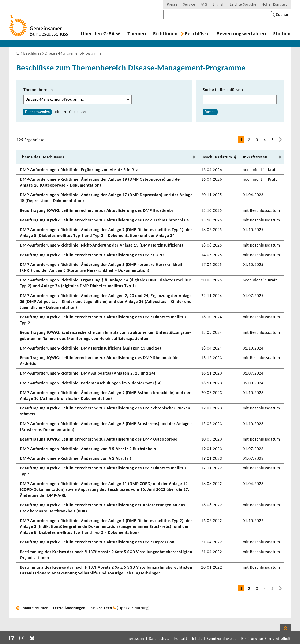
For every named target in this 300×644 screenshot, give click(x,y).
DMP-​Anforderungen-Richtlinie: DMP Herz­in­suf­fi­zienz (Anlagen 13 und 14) (90, 348)
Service (189, 4)
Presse (172, 4)
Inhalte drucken (35, 608)
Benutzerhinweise (222, 638)
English (219, 4)
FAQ (204, 4)
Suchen (210, 112)
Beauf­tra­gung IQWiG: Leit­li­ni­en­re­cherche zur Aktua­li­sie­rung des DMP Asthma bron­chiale (104, 220)
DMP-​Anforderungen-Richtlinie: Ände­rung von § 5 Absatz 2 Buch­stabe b (88, 449)
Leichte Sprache (243, 4)
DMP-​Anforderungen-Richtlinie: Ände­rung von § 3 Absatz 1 (76, 458)
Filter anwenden (37, 112)
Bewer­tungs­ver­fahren (241, 34)
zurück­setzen (75, 112)
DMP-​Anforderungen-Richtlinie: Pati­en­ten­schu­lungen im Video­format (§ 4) (91, 383)
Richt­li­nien (165, 34)
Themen (137, 34)
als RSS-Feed (101, 608)
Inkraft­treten (255, 157)
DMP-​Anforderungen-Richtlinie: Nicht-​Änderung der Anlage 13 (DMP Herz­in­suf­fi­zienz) (101, 245)
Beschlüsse (197, 34)
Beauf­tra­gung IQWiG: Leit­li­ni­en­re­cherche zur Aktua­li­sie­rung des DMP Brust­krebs (97, 210)
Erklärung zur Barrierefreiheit (266, 638)
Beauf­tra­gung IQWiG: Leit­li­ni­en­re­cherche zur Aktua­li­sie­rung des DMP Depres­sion (97, 542)
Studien (282, 34)
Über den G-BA (98, 34)
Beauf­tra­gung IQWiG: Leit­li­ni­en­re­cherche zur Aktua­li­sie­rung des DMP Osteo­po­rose (99, 439)
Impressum (135, 638)
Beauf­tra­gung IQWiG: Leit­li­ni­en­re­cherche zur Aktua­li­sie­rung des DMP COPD (92, 255)
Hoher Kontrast (274, 4)
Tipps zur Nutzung (133, 608)
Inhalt (197, 638)
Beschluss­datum (217, 157)
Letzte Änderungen (69, 608)
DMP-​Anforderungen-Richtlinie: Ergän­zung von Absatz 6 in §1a (79, 170)
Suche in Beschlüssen (223, 90)
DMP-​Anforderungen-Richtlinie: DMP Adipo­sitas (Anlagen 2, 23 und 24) (88, 373)
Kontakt (181, 638)
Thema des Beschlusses (42, 157)
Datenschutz (159, 638)
